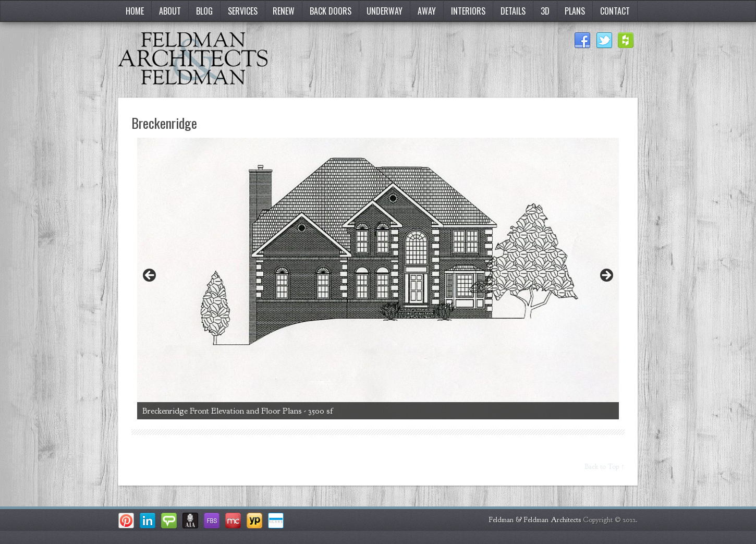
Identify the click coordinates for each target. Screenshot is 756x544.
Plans (575, 11)
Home (135, 11)
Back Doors (331, 11)
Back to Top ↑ (605, 467)
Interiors (468, 11)
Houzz (626, 41)
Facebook (582, 41)
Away (427, 11)
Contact (615, 11)
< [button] (150, 276)
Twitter (604, 41)
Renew (284, 11)
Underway (385, 11)
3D (545, 11)
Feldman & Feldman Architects (535, 520)
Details (513, 11)
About (170, 11)
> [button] (606, 276)
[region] (378, 279)
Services (243, 11)
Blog (204, 11)
